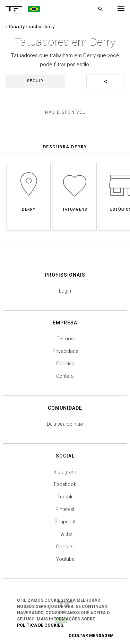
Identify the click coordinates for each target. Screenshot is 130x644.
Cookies (65, 364)
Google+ (65, 547)
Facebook (65, 484)
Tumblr (65, 497)
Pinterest (65, 509)
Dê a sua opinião (65, 424)
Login (65, 291)
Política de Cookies (40, 625)
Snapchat (65, 522)
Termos (65, 339)
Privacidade (65, 351)
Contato (65, 376)
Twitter (65, 534)
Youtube (65, 559)
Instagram (65, 472)
